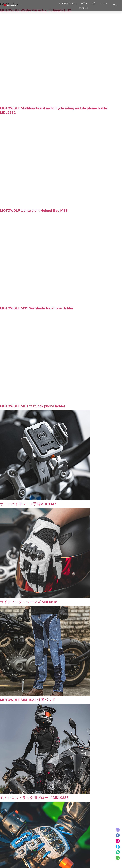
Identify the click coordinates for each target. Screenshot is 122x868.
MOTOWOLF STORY (68, 3)
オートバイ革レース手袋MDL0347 (28, 504)
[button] (114, 6)
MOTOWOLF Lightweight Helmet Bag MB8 (34, 210)
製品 (84, 3)
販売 (94, 3)
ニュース (104, 3)
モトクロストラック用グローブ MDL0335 (34, 798)
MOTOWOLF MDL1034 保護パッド (28, 700)
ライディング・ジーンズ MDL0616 (29, 602)
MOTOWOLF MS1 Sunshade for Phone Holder (37, 308)
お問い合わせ (83, 8)
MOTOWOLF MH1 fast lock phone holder (33, 406)
